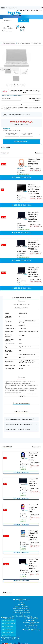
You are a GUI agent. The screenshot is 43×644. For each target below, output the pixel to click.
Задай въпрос (35, 98)
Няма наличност (21, 141)
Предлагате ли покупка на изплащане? (19, 424)
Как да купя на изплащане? (22, 608)
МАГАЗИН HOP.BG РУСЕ (7, 629)
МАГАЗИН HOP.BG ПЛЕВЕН (8, 632)
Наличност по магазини (21, 304)
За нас (21, 603)
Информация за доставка (21, 612)
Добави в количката (22, 177)
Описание (21, 301)
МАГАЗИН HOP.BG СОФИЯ (8, 621)
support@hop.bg (13, 8)
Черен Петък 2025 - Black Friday (22, 616)
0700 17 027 (5, 8)
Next (39, 134)
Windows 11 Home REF (12, 134)
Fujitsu (21, 369)
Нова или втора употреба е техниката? (20, 419)
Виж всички (39, 153)
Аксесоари (5, 147)
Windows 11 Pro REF (27, 134)
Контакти (21, 604)
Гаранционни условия (21, 610)
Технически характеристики (21, 298)
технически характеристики (12, 96)
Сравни (37, 100)
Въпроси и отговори (22, 308)
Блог (21, 614)
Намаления (4, 153)
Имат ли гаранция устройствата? (18, 429)
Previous (4, 134)
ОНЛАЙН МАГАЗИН (6, 635)
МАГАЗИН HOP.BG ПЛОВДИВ (8, 624)
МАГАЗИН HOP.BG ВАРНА (8, 626)
